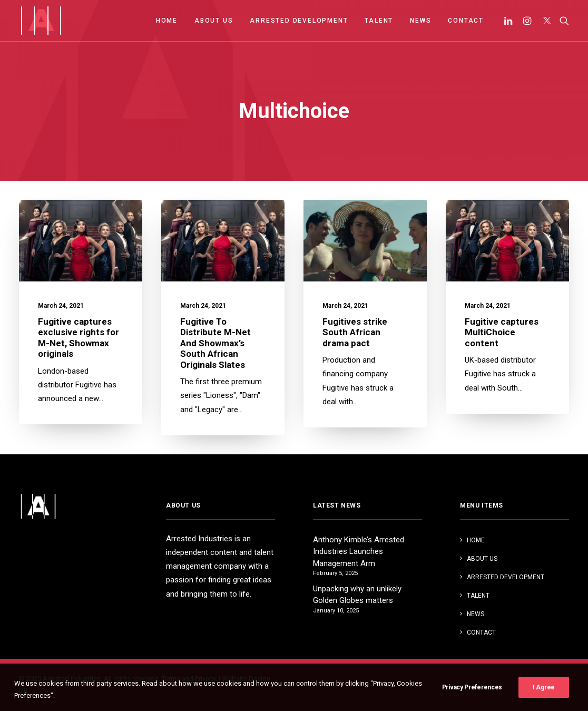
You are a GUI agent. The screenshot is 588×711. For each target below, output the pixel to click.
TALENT (379, 21)
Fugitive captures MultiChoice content (502, 333)
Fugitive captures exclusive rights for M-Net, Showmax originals (79, 338)
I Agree (544, 698)
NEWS (420, 21)
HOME (167, 21)
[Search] (562, 21)
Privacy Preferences (472, 698)
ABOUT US (214, 21)
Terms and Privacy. (189, 679)
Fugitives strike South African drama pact (355, 332)
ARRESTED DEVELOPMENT (299, 21)
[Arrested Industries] (41, 21)
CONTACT (466, 21)
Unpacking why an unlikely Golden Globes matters (357, 595)
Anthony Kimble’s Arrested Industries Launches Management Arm (359, 552)
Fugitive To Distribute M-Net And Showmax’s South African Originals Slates (215, 343)
